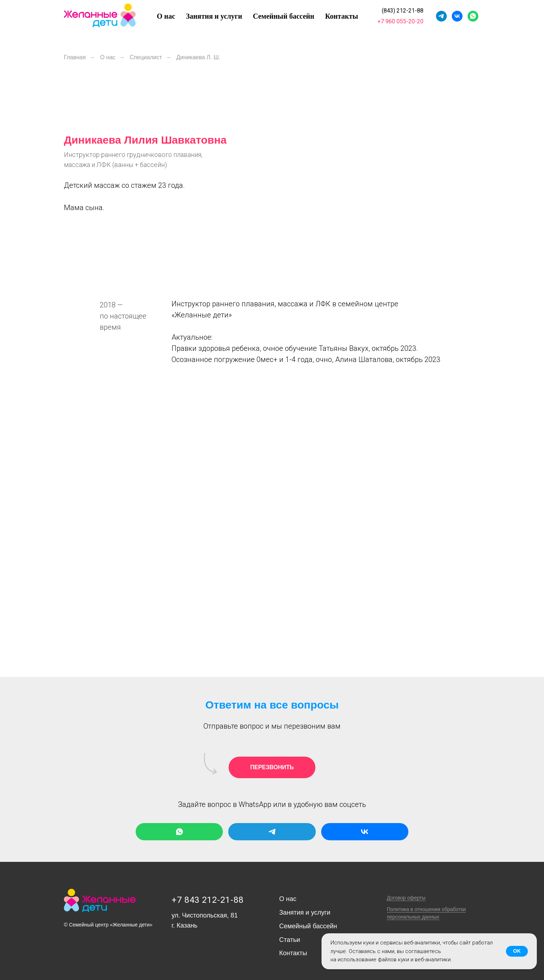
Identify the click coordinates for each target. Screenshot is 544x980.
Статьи (290, 940)
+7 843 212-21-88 (208, 900)
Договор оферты (406, 898)
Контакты (342, 16)
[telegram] (441, 16)
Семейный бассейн (284, 16)
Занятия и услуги (214, 16)
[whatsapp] (473, 16)
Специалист (146, 57)
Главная (75, 57)
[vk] (457, 16)
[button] (272, 767)
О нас (166, 16)
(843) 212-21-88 (403, 11)
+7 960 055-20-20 (400, 21)
